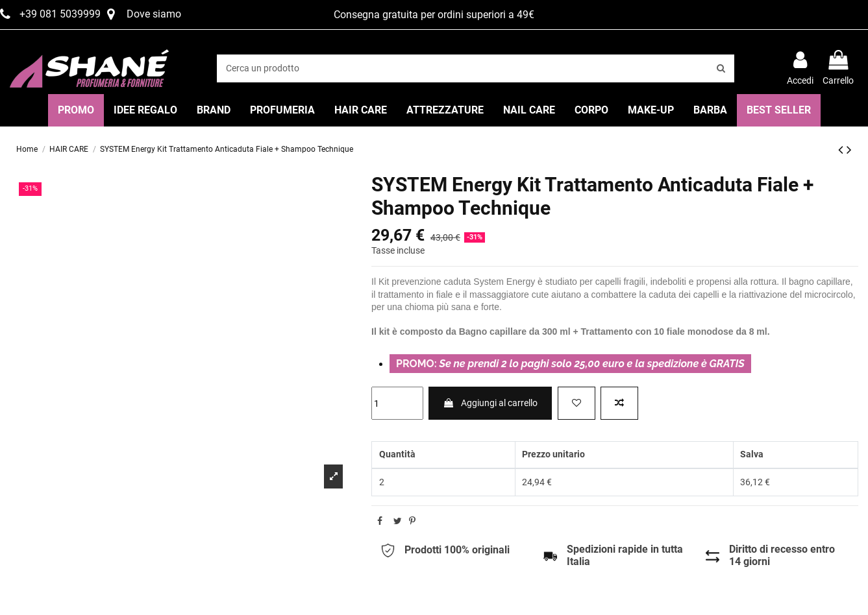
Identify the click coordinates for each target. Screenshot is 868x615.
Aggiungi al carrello (490, 403)
